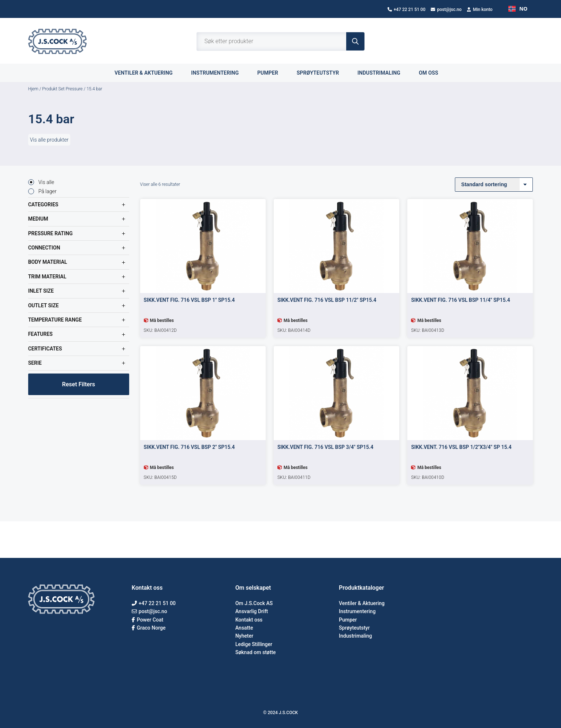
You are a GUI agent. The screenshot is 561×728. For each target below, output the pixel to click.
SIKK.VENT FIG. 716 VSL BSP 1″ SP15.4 (189, 300)
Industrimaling (383, 73)
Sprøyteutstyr (322, 73)
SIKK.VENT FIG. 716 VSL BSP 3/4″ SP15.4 (325, 447)
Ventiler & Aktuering (362, 603)
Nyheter (244, 636)
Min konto (480, 10)
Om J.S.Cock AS (254, 603)
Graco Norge (149, 628)
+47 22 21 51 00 (407, 10)
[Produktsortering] (494, 185)
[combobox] (518, 9)
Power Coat (147, 620)
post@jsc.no (446, 10)
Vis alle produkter (49, 140)
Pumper (272, 73)
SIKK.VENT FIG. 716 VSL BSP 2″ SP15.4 (189, 447)
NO (518, 9)
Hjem (33, 89)
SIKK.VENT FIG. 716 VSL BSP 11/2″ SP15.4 (327, 300)
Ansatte (244, 628)
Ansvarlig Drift (252, 611)
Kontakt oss (249, 620)
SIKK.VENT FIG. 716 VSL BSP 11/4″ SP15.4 (460, 300)
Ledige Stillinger (254, 644)
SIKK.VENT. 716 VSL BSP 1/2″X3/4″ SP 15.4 (461, 447)
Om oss (433, 73)
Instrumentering (219, 73)
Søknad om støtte (256, 652)
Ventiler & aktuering (148, 73)
